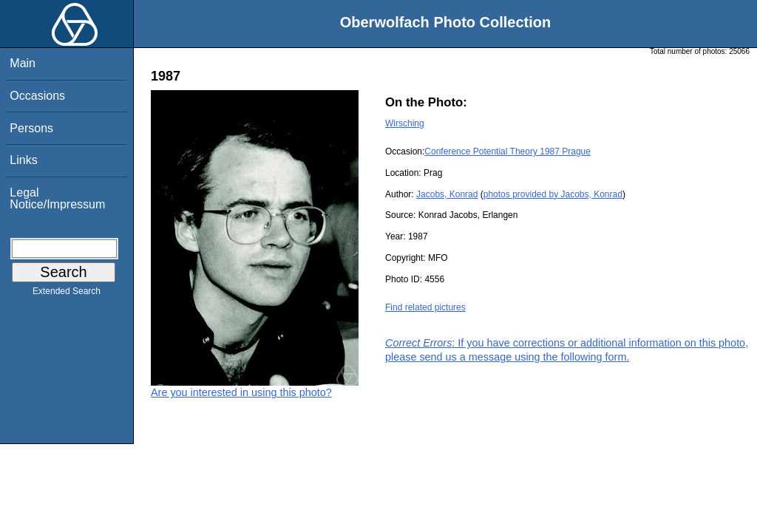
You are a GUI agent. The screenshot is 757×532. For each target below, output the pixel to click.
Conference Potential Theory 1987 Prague (508, 151)
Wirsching (405, 123)
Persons (31, 128)
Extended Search (67, 294)
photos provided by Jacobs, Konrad (553, 194)
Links (23, 160)
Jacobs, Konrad (447, 194)
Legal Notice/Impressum (57, 198)
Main (23, 63)
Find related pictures (425, 307)
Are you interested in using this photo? (241, 392)
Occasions (37, 96)
